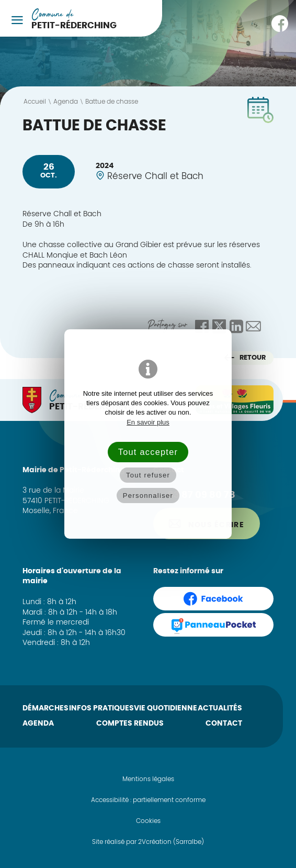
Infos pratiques (101, 708)
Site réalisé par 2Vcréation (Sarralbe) (148, 842)
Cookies (148, 821)
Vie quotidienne (166, 708)
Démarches (45, 708)
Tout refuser (148, 475)
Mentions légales (148, 779)
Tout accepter (148, 452)
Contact (224, 724)
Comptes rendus (130, 724)
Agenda (38, 724)
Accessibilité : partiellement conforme (148, 800)
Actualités (220, 708)
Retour (245, 358)
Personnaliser (148, 496)
